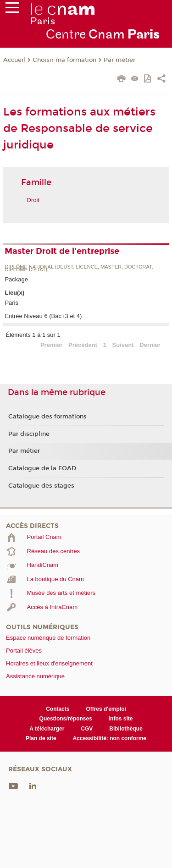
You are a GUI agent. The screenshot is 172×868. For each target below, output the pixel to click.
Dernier (150, 345)
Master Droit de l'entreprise (62, 251)
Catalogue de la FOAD (42, 468)
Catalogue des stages (41, 486)
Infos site (121, 719)
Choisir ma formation (64, 60)
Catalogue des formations (47, 417)
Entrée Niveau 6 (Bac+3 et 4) (43, 316)
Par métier (119, 60)
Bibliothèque (126, 729)
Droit (33, 200)
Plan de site (41, 738)
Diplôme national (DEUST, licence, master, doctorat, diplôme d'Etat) (79, 268)
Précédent (83, 345)
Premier (51, 345)
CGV (87, 729)
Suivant (123, 345)
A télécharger (47, 729)
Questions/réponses (66, 719)
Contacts (58, 709)
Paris (11, 303)
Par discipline (29, 434)
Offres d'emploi (106, 709)
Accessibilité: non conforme (110, 738)
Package (16, 279)
